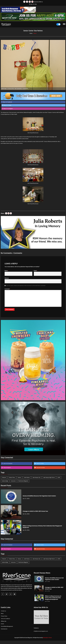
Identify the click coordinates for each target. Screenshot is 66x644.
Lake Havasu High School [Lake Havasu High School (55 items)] (49, 477)
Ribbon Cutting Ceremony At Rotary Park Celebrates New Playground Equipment (53, 598)
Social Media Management (7, 626)
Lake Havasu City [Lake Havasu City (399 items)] (36, 477)
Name (6, 271)
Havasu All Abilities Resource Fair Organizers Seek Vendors (39, 496)
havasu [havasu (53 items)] (19, 477)
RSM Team (4, 89)
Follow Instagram (7, 468)
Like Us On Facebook (8, 464)
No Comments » (19, 89)
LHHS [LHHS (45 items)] (59, 477)
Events (2, 624)
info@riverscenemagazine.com (41, 631)
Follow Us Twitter (40, 464)
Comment (7, 289)
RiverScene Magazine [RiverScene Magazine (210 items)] (23, 481)
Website (7, 278)
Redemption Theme (47, 638)
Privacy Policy (4, 616)
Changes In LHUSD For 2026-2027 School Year (35, 511)
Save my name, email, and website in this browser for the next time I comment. (26, 286)
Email (36, 271)
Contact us (3, 611)
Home (31, 33)
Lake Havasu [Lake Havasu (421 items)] (27, 477)
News (2, 614)
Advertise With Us (38, 2)
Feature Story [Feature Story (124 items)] (12, 477)
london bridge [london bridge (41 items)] (5, 481)
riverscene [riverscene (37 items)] (13, 481)
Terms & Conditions (5, 619)
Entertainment (4, 629)
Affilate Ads (4, 621)
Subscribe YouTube (40, 468)
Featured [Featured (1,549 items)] (4, 477)
